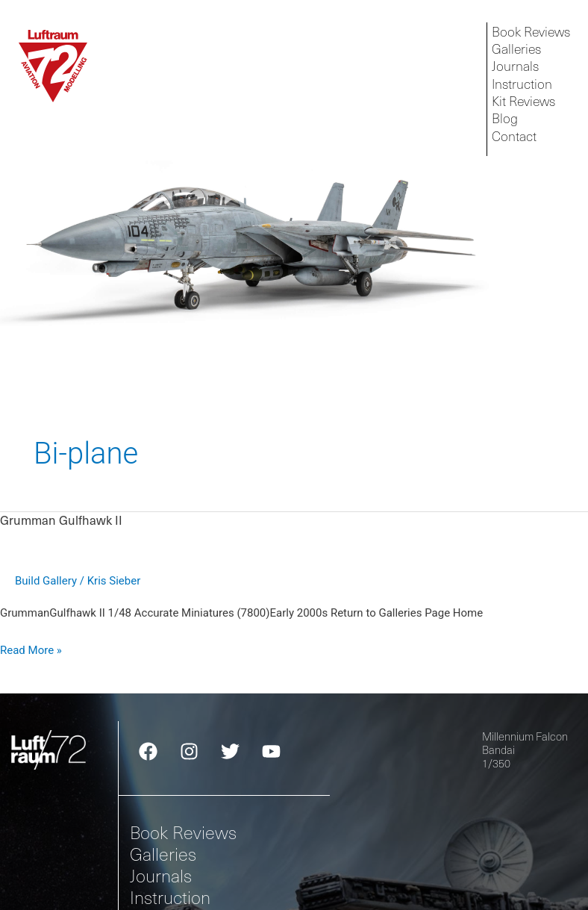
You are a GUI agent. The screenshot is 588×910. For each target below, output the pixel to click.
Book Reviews (183, 832)
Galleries (163, 854)
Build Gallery (46, 581)
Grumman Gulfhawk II (61, 520)
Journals (161, 875)
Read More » (31, 649)
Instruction (170, 897)
